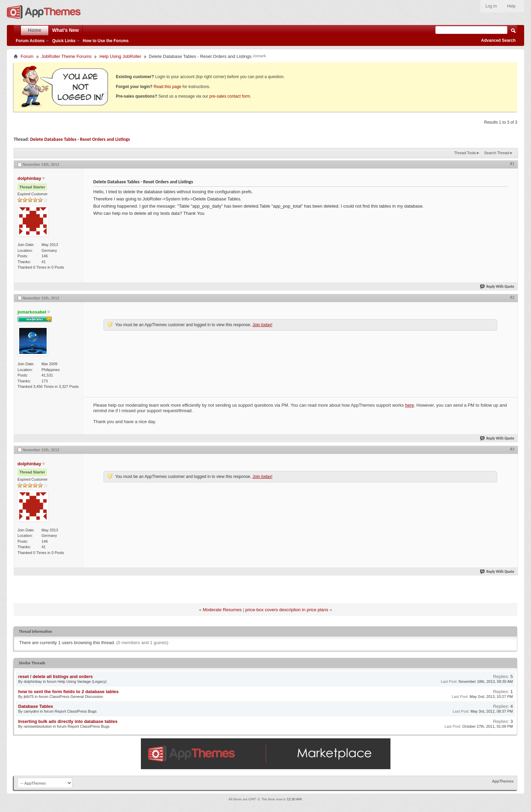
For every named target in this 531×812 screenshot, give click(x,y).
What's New (65, 30)
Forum (27, 56)
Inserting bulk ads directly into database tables (68, 721)
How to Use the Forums (106, 41)
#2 (512, 297)
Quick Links (64, 41)
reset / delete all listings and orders (55, 676)
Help (511, 6)
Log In (491, 6)
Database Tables (36, 706)
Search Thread (497, 153)
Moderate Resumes (222, 610)
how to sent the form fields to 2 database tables (68, 692)
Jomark (259, 56)
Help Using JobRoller (120, 56)
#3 (512, 449)
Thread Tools (465, 153)
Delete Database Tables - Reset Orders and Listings (80, 139)
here (410, 405)
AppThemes (503, 781)
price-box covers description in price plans (287, 610)
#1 (512, 164)
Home (35, 30)
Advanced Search (498, 40)
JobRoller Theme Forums (67, 56)
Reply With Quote (497, 287)
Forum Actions (30, 41)
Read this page (167, 87)
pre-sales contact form (230, 96)
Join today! (262, 325)
